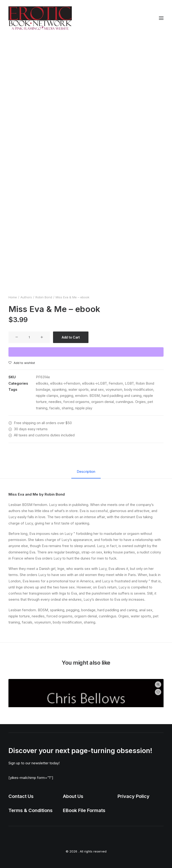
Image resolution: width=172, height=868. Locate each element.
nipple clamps (47, 396)
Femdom (116, 383)
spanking (59, 389)
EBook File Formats (84, 810)
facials (55, 408)
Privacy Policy (134, 796)
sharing (67, 408)
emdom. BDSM (87, 396)
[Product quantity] (29, 337)
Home (13, 297)
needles (55, 402)
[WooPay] (86, 352)
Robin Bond (44, 297)
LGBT (129, 383)
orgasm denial (103, 402)
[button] (161, 18)
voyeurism (114, 389)
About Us (73, 796)
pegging (67, 396)
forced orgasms (76, 402)
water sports (78, 389)
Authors (26, 297)
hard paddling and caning (122, 396)
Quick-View (158, 685)
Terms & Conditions (31, 810)
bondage (43, 389)
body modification (139, 389)
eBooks (42, 383)
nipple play (84, 408)
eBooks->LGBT (94, 383)
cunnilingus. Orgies (131, 402)
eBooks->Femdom (65, 383)
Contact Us (21, 796)
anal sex (97, 389)
